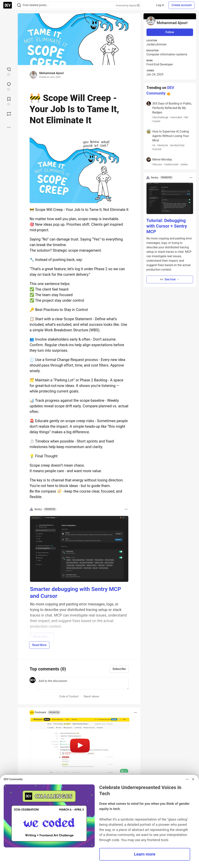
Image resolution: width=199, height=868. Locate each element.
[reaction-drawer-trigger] (9, 71)
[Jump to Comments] (9, 86)
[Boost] (9, 114)
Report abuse (91, 696)
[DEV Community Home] (8, 5)
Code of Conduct (69, 696)
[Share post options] (9, 127)
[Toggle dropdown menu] (126, 509)
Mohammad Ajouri (52, 73)
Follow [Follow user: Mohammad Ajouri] (170, 32)
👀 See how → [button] (170, 279)
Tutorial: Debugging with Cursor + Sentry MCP (167, 226)
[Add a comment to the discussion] (83, 683)
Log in (160, 5)
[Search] (19, 5)
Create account (182, 5)
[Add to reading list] (9, 101)
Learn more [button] (145, 854)
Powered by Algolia (128, 5)
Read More (39, 645)
